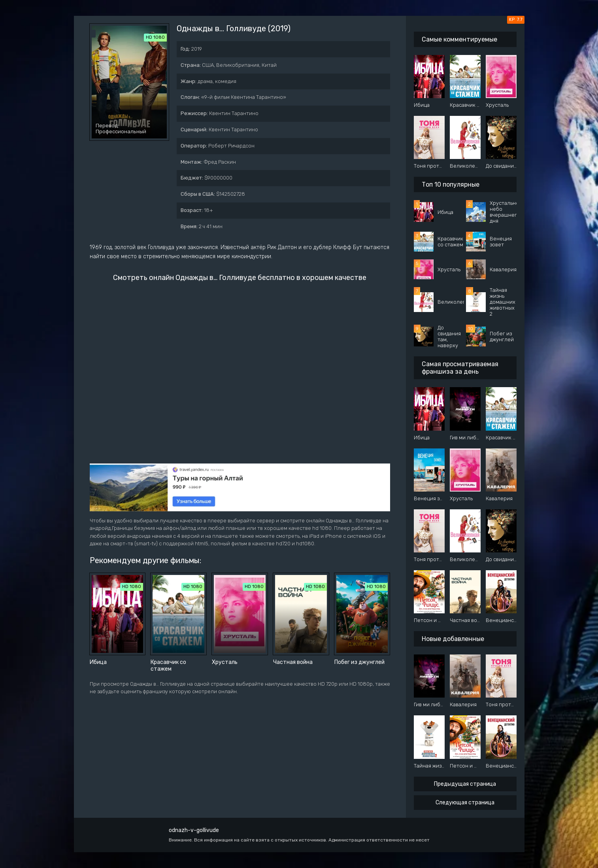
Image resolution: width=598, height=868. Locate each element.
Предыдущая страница (465, 784)
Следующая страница (465, 803)
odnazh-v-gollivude (194, 830)
